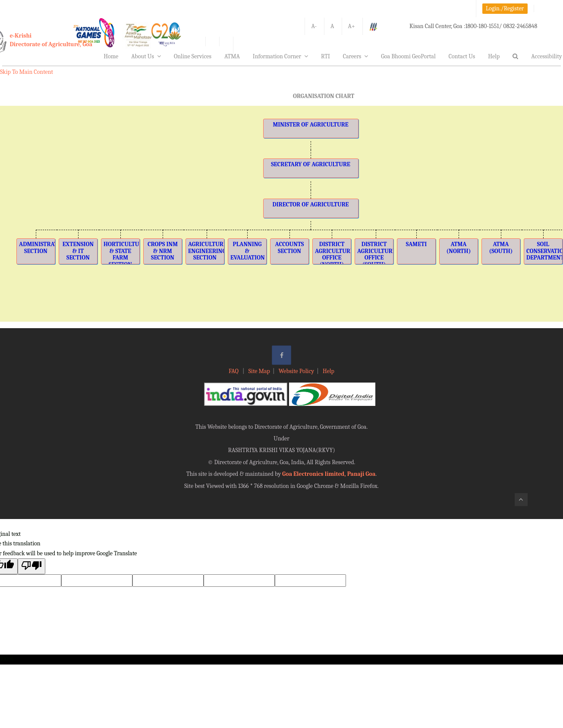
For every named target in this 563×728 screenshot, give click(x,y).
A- (314, 26)
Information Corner (280, 56)
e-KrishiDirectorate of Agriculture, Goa (51, 40)
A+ (352, 26)
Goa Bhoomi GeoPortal (408, 56)
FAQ (234, 371)
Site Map (259, 371)
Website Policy (296, 371)
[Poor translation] (31, 566)
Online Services (193, 56)
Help (494, 56)
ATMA (232, 56)
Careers (356, 56)
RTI (326, 56)
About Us (146, 56)
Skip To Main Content (27, 72)
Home (111, 56)
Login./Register (505, 8)
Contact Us (462, 56)
